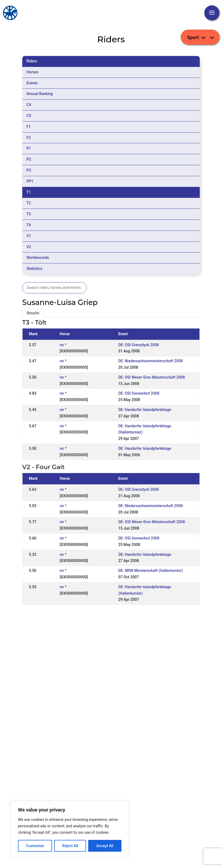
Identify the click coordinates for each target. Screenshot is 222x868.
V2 (29, 247)
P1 (29, 148)
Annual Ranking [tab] (40, 94)
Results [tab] (33, 313)
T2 (29, 203)
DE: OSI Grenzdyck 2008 (138, 345)
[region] (70, 829)
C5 (29, 116)
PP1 (30, 181)
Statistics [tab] (34, 269)
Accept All (105, 846)
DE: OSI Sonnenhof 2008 (139, 393)
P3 (29, 170)
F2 (29, 138)
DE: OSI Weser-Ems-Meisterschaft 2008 (151, 377)
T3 (29, 214)
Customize (35, 846)
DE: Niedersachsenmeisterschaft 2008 (150, 361)
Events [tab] (32, 83)
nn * (63, 345)
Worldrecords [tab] (38, 258)
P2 (29, 159)
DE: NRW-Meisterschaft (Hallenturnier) (151, 571)
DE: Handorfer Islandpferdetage (145, 410)
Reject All (70, 846)
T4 (29, 225)
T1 (29, 192)
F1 (29, 127)
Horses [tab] (33, 72)
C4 (29, 105)
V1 (29, 236)
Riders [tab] (32, 61)
